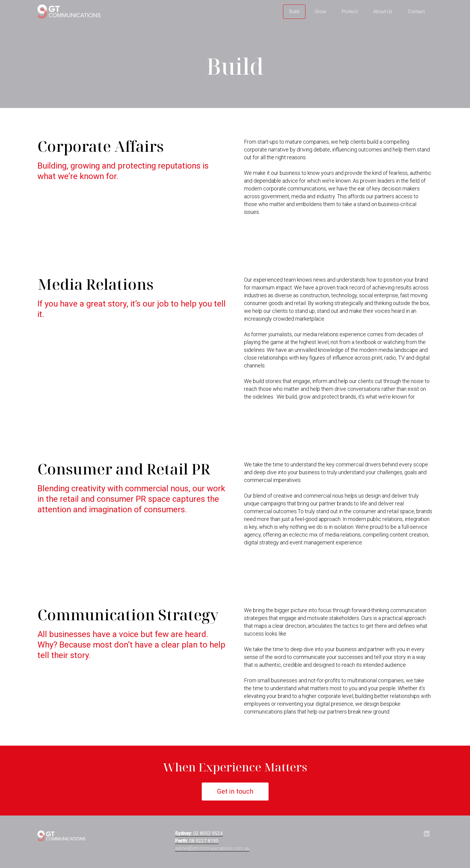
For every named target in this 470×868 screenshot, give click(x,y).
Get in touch (235, 791)
